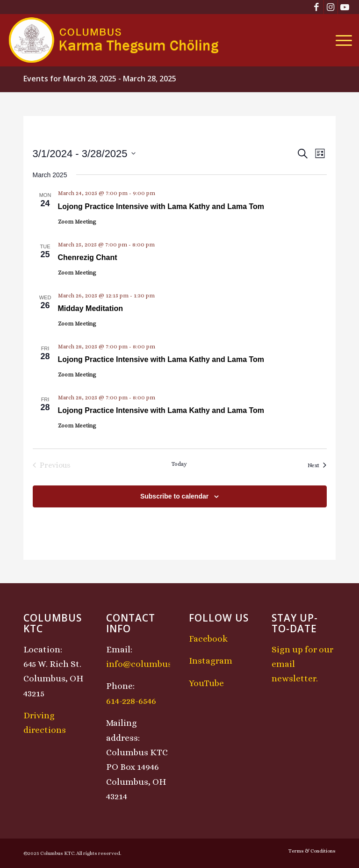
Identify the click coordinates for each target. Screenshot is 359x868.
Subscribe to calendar (174, 496)
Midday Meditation (91, 308)
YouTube (206, 683)
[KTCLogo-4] (114, 40)
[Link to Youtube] (345, 7)
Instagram (211, 661)
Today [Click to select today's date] (179, 464)
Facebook (208, 639)
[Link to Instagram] (331, 7)
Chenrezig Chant (88, 257)
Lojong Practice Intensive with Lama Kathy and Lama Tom (161, 206)
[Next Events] (317, 465)
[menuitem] (341, 40)
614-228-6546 (131, 701)
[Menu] (341, 40)
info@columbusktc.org (154, 664)
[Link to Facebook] (317, 7)
